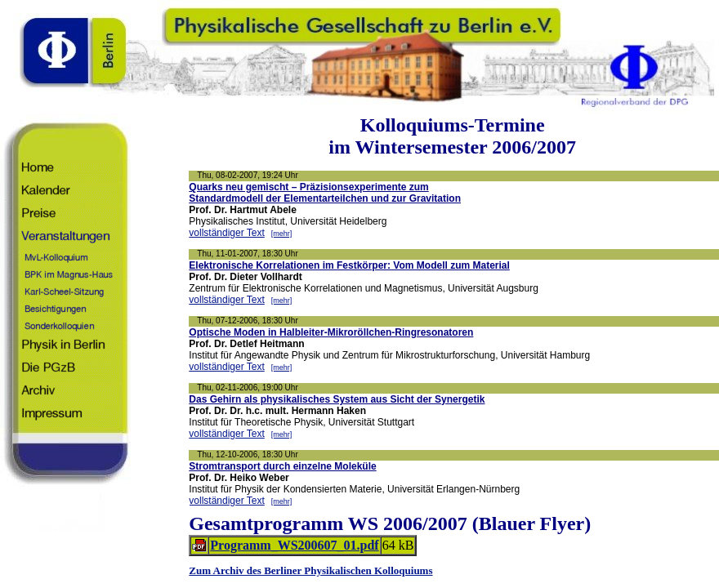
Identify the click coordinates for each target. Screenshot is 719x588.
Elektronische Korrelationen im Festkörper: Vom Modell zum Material (349, 265)
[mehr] (282, 234)
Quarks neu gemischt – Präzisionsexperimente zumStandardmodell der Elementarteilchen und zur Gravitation (325, 193)
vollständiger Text (227, 233)
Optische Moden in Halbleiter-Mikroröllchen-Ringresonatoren (331, 332)
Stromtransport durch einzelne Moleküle (282, 466)
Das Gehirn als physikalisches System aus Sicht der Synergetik (337, 399)
